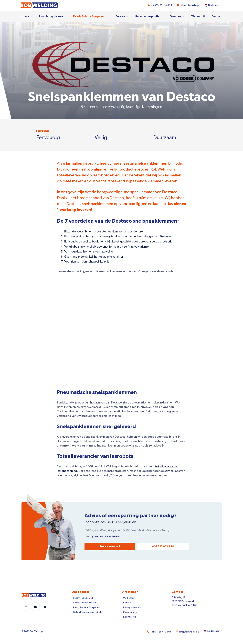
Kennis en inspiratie (147, 16)
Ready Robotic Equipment (89, 16)
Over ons (175, 16)
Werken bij (198, 16)
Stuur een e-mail (110, 546)
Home (25, 16)
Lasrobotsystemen (51, 16)
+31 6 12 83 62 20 (163, 546)
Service (120, 16)
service (169, 471)
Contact (217, 16)
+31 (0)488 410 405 (161, 5)
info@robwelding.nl (189, 5)
